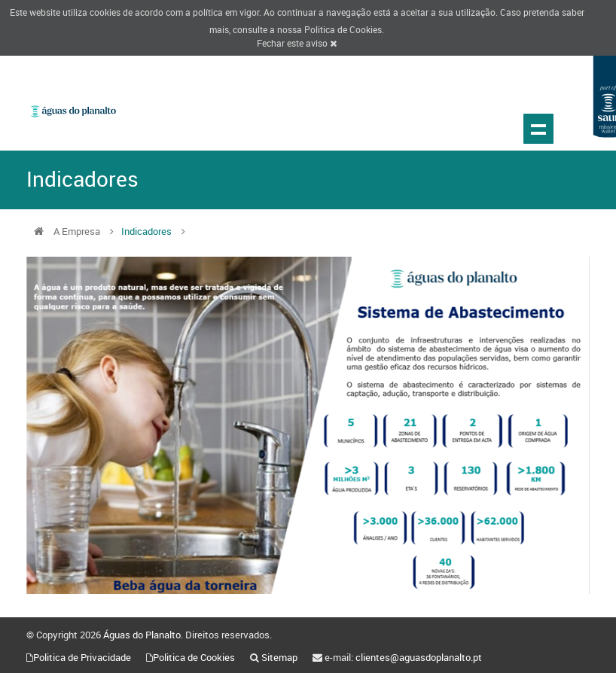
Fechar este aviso (297, 43)
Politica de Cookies (343, 29)
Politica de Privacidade (82, 657)
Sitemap (279, 657)
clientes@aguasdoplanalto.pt (419, 657)
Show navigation (538, 129)
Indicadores (146, 231)
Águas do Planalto (142, 635)
